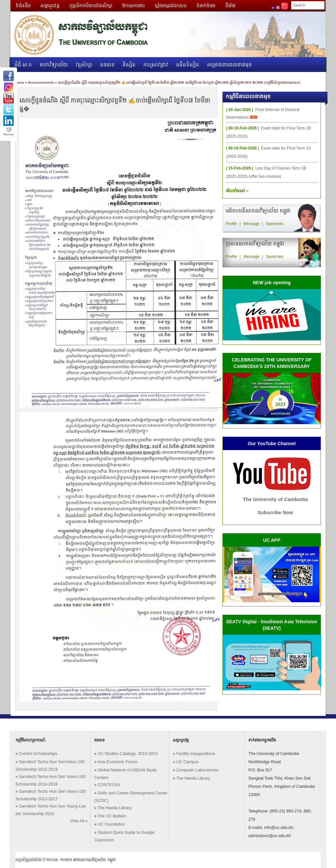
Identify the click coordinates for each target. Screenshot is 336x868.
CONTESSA (109, 785)
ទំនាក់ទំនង (206, 6)
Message (252, 224)
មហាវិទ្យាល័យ (54, 65)
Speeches (274, 224)
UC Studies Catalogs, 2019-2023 (127, 754)
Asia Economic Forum (117, 762)
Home (19, 82)
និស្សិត (129, 65)
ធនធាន (107, 65)
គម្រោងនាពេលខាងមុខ (230, 65)
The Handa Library (115, 808)
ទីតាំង (230, 6)
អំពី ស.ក (23, 65)
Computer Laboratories (197, 770)
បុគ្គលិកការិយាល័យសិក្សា (91, 6)
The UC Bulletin (112, 816)
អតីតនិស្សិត (188, 65)
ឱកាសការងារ (133, 6)
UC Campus (187, 762)
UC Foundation (111, 824)
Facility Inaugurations (196, 754)
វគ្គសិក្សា (84, 65)
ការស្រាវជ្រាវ (156, 65)
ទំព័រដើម (23, 6)
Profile (231, 224)
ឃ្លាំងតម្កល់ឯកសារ (170, 6)
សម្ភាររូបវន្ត (50, 6)
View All (77, 821)
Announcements (41, 82)
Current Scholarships (38, 754)
